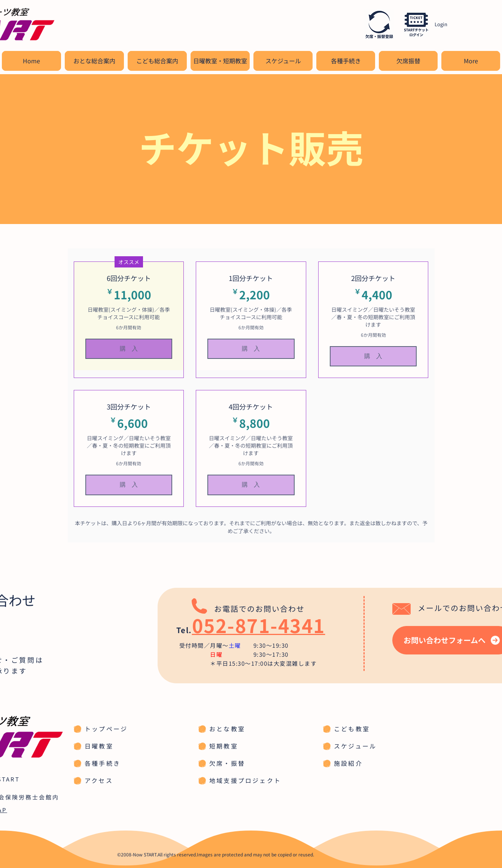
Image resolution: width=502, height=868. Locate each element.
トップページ (106, 729)
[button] (94, 61)
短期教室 (224, 746)
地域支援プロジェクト (245, 780)
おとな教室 (227, 729)
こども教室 (352, 729)
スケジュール (355, 746)
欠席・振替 (227, 763)
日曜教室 (99, 746)
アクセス (99, 780)
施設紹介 (348, 763)
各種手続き (103, 763)
